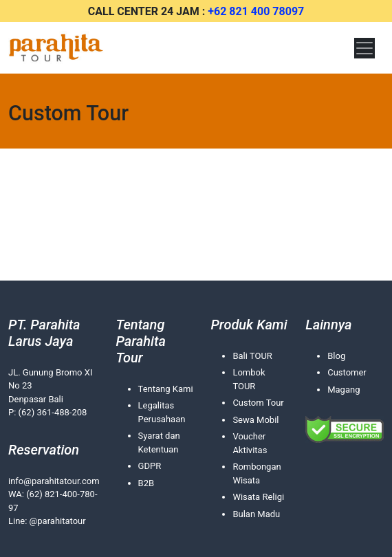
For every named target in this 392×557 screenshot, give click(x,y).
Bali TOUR (252, 356)
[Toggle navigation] (364, 48)
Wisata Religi (258, 497)
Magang (344, 390)
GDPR (150, 466)
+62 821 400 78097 (256, 11)
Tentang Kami (166, 389)
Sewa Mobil (255, 420)
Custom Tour (258, 403)
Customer (347, 372)
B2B (146, 483)
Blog (336, 356)
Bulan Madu (256, 514)
